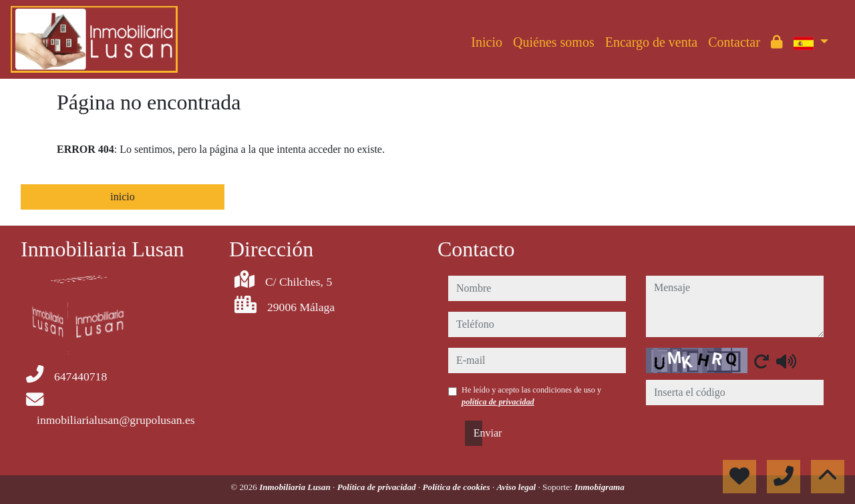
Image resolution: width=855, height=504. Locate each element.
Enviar (478, 433)
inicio (122, 197)
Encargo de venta (651, 42)
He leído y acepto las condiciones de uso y (531, 396)
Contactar (734, 42)
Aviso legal (517, 487)
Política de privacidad (378, 487)
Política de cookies (458, 487)
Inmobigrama (600, 487)
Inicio (487, 42)
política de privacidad (498, 402)
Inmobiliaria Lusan (296, 487)
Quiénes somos (554, 42)
